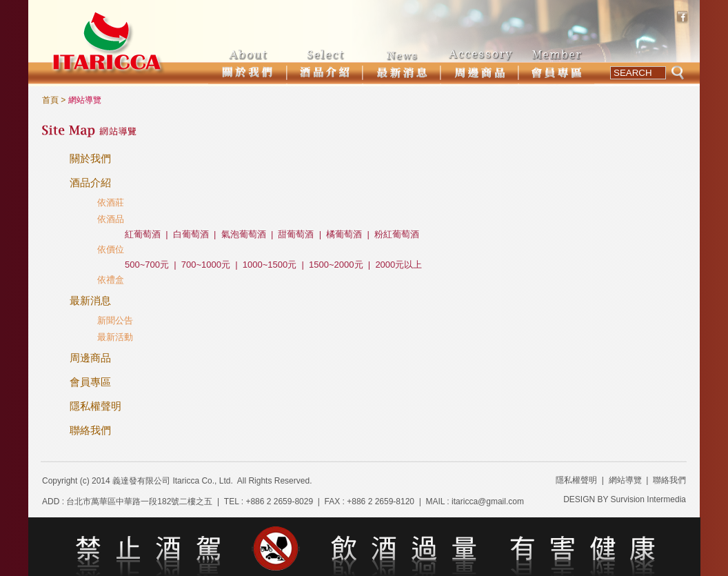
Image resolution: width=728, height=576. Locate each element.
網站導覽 (625, 480)
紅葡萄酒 (143, 234)
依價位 (111, 249)
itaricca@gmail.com (488, 501)
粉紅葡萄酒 (397, 234)
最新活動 (115, 337)
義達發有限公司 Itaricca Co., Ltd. (173, 481)
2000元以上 (398, 265)
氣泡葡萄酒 (244, 234)
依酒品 (111, 219)
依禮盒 (111, 280)
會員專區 (90, 382)
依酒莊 (111, 202)
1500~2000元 (336, 265)
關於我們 (90, 158)
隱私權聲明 (95, 406)
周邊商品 (90, 358)
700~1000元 (206, 265)
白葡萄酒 (191, 234)
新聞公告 (115, 320)
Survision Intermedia (648, 499)
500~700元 (147, 265)
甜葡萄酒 (296, 234)
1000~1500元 (270, 265)
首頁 (50, 100)
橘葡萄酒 (344, 234)
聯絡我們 (90, 430)
